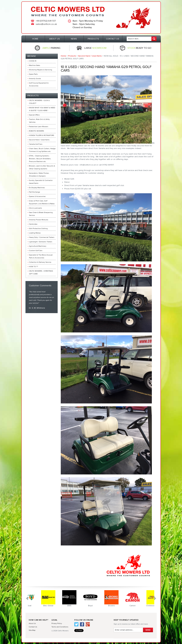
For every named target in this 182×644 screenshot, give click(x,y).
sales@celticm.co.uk (46, 24)
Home (63, 56)
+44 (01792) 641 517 (46, 21)
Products (72, 56)
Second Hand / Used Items (90, 56)
